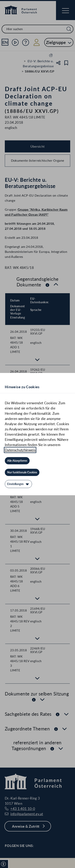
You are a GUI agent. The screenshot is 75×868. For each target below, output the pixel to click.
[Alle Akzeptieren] (17, 461)
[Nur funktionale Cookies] (22, 472)
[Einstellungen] (18, 484)
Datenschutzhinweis (20, 450)
